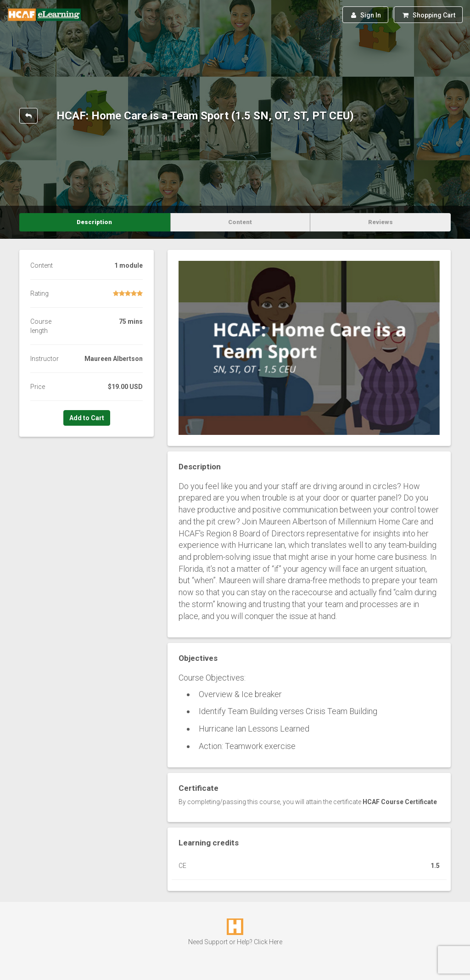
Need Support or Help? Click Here (235, 942)
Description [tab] (94, 222)
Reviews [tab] (380, 222)
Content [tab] (240, 222)
